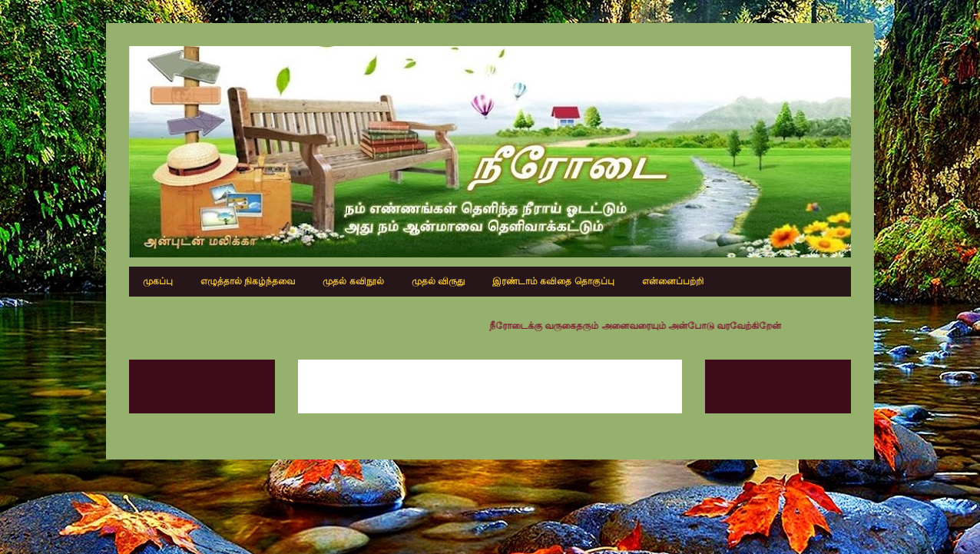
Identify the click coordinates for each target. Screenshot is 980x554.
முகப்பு (158, 281)
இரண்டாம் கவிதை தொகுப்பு (553, 281)
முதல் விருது (438, 281)
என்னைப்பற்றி (673, 281)
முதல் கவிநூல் (353, 281)
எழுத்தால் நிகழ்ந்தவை (248, 281)
